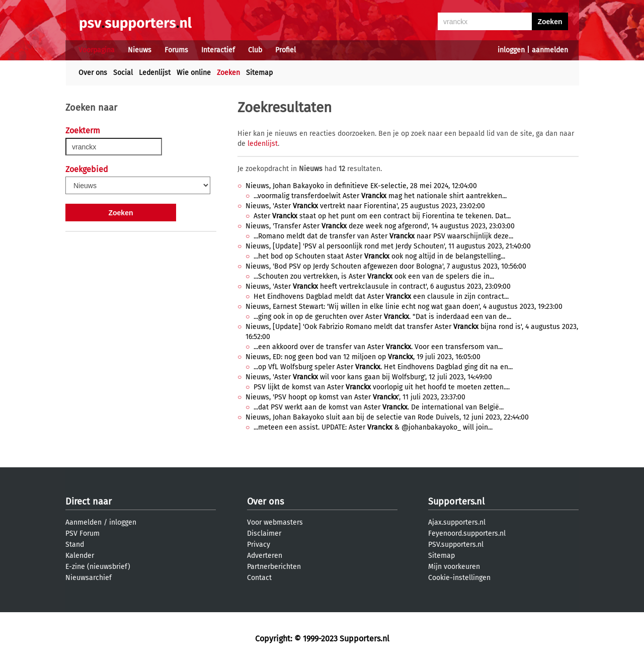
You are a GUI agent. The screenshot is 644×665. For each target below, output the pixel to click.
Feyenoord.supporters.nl (467, 533)
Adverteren (265, 556)
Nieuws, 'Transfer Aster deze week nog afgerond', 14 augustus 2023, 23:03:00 (380, 226)
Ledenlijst (155, 73)
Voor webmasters (275, 522)
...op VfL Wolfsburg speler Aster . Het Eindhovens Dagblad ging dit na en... (383, 367)
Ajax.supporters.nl (457, 522)
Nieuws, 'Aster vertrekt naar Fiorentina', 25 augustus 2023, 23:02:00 (365, 206)
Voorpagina (97, 50)
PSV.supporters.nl (456, 545)
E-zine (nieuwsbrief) (98, 567)
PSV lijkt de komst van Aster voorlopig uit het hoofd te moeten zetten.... (382, 387)
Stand (75, 545)
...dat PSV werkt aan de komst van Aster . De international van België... (379, 407)
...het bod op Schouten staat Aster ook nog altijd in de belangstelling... (379, 256)
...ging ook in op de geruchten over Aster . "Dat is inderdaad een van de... (382, 317)
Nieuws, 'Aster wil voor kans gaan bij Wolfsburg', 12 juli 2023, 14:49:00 (369, 377)
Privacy (259, 545)
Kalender (80, 556)
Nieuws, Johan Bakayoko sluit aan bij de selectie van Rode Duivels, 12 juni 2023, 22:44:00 (387, 417)
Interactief (218, 50)
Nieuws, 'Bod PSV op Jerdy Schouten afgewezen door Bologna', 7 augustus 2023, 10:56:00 (386, 266)
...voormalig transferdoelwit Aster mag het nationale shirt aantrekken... (380, 196)
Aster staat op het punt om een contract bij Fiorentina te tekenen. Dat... (382, 216)
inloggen (511, 50)
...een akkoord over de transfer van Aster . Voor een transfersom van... (378, 347)
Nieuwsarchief (89, 578)
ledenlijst (263, 144)
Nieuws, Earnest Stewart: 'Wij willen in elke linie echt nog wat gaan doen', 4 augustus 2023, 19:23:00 (404, 307)
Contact (259, 578)
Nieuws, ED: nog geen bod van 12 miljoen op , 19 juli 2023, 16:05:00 (363, 357)
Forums (176, 50)
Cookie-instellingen (459, 578)
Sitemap (259, 73)
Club (255, 50)
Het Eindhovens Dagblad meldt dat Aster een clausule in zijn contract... (381, 297)
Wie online (194, 73)
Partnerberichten (274, 567)
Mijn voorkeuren (454, 567)
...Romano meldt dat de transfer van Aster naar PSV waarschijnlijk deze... (383, 236)
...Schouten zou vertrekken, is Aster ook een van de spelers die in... (374, 276)
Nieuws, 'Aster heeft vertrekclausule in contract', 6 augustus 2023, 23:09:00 (378, 286)
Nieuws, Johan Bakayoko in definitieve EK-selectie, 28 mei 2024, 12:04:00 (361, 186)
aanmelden (550, 50)
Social (123, 73)
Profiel (286, 50)
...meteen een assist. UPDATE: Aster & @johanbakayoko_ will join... (373, 427)
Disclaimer (264, 533)
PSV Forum (83, 533)
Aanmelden (84, 522)
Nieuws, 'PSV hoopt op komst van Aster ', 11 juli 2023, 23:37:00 (355, 397)
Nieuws (140, 50)
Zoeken (228, 73)
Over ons (93, 73)
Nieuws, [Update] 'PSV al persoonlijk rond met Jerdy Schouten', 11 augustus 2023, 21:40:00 (388, 246)
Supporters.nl (456, 502)
